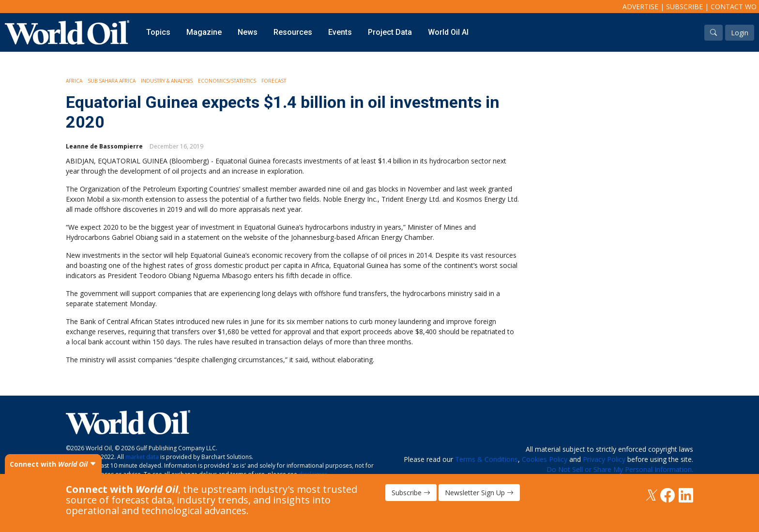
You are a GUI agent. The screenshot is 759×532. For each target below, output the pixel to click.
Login (740, 33)
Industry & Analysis (167, 81)
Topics (158, 32)
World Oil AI (448, 32)
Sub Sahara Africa (112, 81)
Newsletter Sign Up (479, 493)
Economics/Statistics (227, 81)
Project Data (390, 32)
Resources (293, 32)
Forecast (274, 81)
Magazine (204, 32)
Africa (74, 81)
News (248, 32)
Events (340, 32)
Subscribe (684, 7)
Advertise (640, 7)
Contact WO (734, 7)
